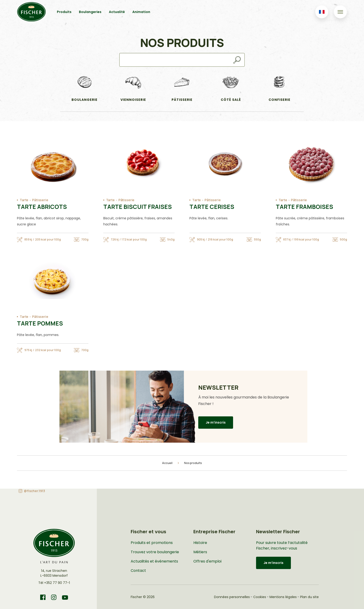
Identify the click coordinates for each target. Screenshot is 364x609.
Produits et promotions (152, 543)
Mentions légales (283, 597)
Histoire (200, 543)
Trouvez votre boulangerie (155, 552)
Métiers (200, 552)
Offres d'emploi (207, 561)
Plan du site (309, 597)
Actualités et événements (154, 561)
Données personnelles (232, 597)
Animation (141, 12)
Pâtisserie (40, 200)
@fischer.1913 (34, 491)
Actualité (117, 12)
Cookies (260, 597)
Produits (64, 12)
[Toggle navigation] (340, 12)
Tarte (24, 200)
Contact (138, 571)
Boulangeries (90, 12)
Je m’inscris (216, 422)
